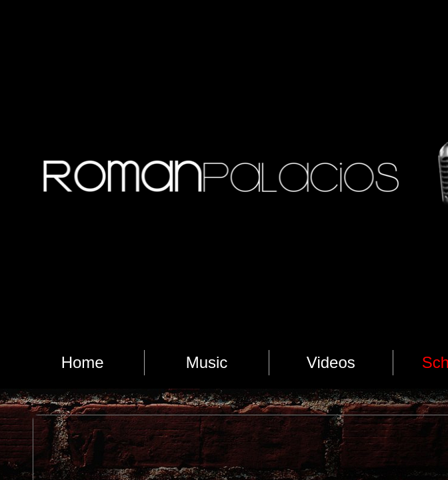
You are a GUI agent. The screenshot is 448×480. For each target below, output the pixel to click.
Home (83, 362)
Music (207, 362)
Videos (331, 362)
